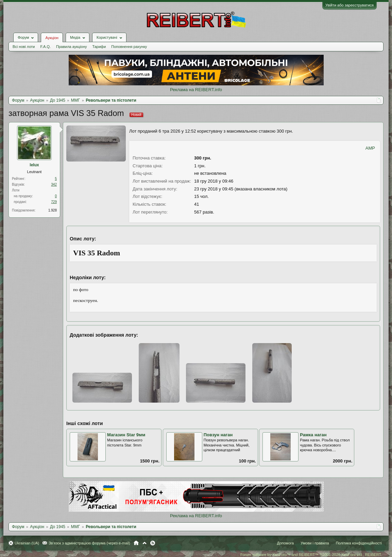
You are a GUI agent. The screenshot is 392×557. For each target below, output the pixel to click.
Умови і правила (315, 543)
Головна (136, 543)
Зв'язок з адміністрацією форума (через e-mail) (89, 543)
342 (54, 184)
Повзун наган (218, 435)
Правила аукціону (71, 47)
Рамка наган (313, 435)
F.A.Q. (45, 47)
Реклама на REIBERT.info (196, 90)
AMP (370, 148)
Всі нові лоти (24, 47)
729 (54, 202)
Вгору (144, 543)
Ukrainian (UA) (27, 543)
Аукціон (52, 38)
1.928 (53, 210)
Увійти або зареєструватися (350, 5)
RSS (153, 543)
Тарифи (99, 47)
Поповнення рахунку (129, 47)
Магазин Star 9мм (126, 435)
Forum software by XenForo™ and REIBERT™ (311, 555)
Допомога (285, 543)
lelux (34, 165)
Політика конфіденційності (359, 543)
